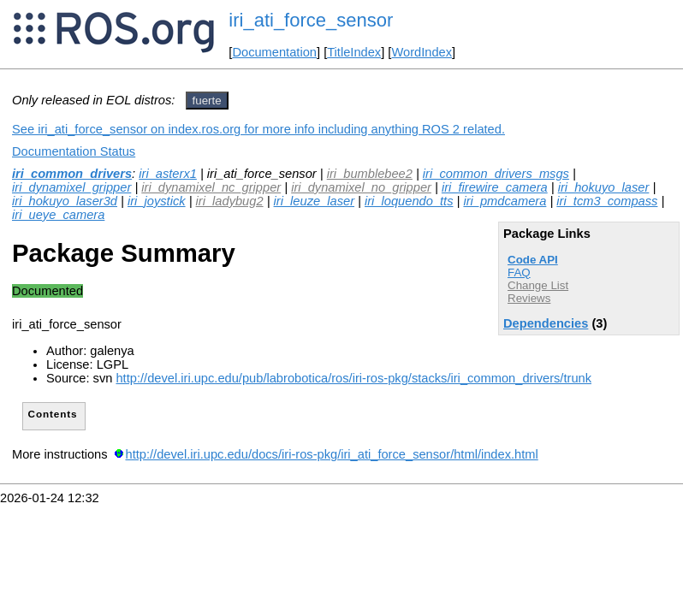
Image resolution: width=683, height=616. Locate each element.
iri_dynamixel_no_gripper (361, 187)
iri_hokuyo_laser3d (65, 201)
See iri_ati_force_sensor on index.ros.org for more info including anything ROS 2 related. (258, 129)
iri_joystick (157, 201)
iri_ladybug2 (230, 201)
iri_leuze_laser (315, 201)
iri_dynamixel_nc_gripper (211, 187)
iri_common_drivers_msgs (496, 174)
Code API (533, 260)
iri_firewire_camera (495, 187)
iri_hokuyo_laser (604, 187)
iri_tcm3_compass (607, 201)
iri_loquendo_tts (409, 201)
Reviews (529, 298)
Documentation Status (74, 151)
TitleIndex (354, 52)
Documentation (274, 52)
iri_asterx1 (168, 174)
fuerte (207, 101)
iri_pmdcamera (505, 201)
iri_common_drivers (72, 174)
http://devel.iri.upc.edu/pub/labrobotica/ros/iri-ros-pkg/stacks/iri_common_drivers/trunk (353, 378)
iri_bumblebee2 (370, 174)
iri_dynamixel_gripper (71, 187)
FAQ (519, 272)
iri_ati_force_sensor (311, 20)
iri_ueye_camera (58, 215)
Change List (538, 285)
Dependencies (546, 323)
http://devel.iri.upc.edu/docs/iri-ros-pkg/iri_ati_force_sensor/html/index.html (332, 454)
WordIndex (422, 52)
